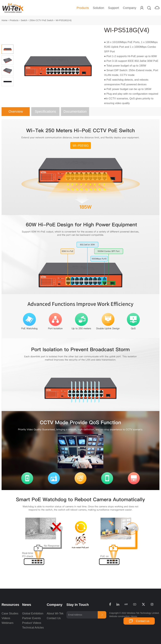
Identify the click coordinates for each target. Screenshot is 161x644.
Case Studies (10, 613)
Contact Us (54, 618)
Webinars (8, 623)
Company (130, 8)
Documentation (75, 111)
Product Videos (32, 623)
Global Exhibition (33, 613)
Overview (16, 111)
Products (83, 8)
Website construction (119, 616)
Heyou (134, 616)
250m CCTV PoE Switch (42, 20)
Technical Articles (33, 628)
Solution (98, 8)
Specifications (45, 111)
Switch (24, 20)
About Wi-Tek (55, 613)
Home (4, 20)
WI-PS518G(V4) (64, 20)
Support (113, 8)
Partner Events (31, 618)
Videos (6, 618)
